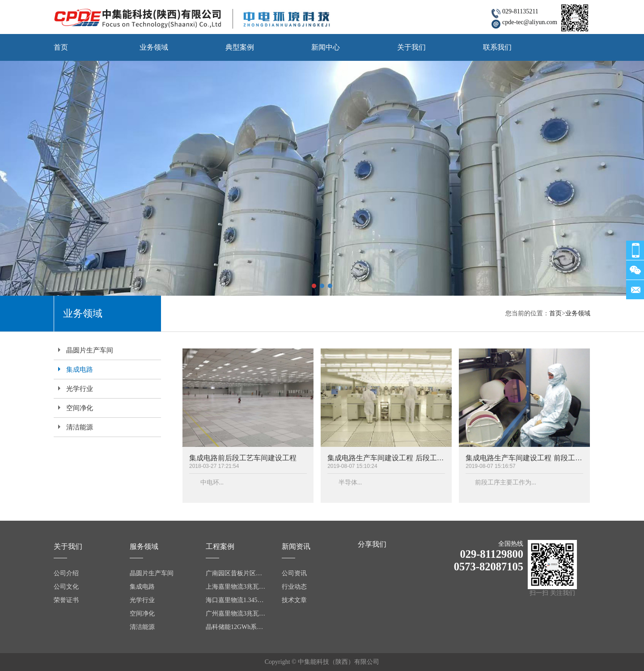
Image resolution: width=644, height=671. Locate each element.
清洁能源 (80, 427)
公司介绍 (66, 573)
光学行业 (80, 389)
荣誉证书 (66, 600)
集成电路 (80, 369)
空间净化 (80, 408)
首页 (61, 47)
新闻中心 (326, 47)
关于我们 (411, 47)
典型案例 (240, 47)
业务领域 (154, 47)
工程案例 (220, 546)
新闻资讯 (296, 546)
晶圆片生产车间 (90, 350)
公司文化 (66, 587)
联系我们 (497, 47)
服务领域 (144, 546)
